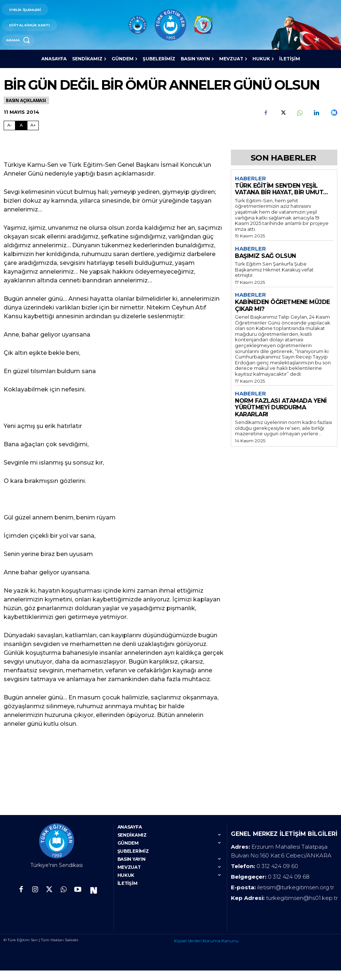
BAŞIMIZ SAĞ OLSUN (265, 256)
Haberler (250, 179)
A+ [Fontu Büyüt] (33, 125)
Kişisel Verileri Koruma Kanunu (206, 951)
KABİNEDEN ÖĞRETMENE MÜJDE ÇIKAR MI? (282, 305)
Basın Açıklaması (26, 100)
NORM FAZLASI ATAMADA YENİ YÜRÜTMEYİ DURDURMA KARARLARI (281, 408)
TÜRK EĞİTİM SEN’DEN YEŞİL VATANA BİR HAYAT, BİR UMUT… (281, 189)
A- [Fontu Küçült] (10, 125)
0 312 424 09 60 (277, 876)
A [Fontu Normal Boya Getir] (21, 125)
